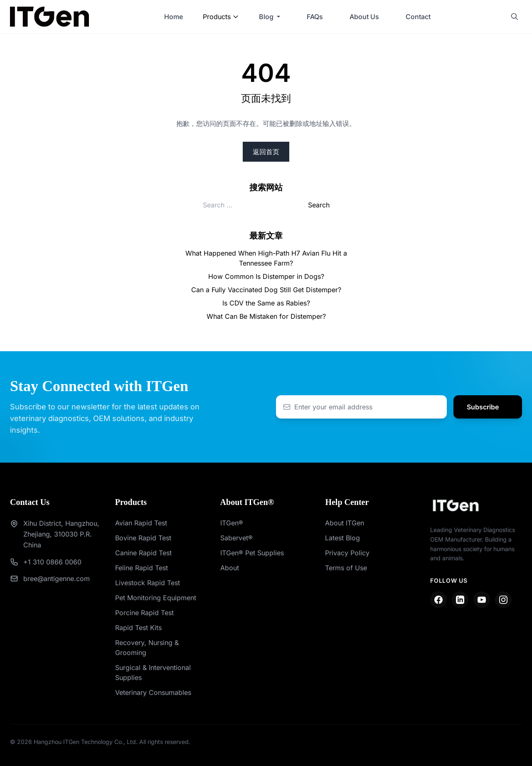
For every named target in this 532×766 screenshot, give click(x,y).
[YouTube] (482, 600)
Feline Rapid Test (142, 568)
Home (174, 17)
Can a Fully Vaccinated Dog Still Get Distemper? (266, 290)
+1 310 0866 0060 (52, 562)
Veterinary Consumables (153, 692)
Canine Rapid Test (143, 553)
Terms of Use (346, 568)
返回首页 (266, 152)
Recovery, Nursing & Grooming (147, 648)
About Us (364, 17)
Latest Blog (342, 538)
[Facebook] (438, 600)
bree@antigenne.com (57, 579)
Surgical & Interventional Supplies (153, 672)
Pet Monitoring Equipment (156, 598)
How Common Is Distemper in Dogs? (266, 276)
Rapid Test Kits (138, 628)
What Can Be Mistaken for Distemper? (266, 316)
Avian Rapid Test (141, 523)
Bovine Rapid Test (143, 538)
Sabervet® (236, 538)
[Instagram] (503, 600)
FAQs (315, 17)
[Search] (515, 17)
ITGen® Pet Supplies (252, 553)
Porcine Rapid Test (144, 613)
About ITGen (345, 523)
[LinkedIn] (460, 600)
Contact (418, 17)
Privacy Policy (347, 553)
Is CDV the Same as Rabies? (266, 303)
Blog (266, 17)
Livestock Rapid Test (148, 583)
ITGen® (232, 523)
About (230, 568)
